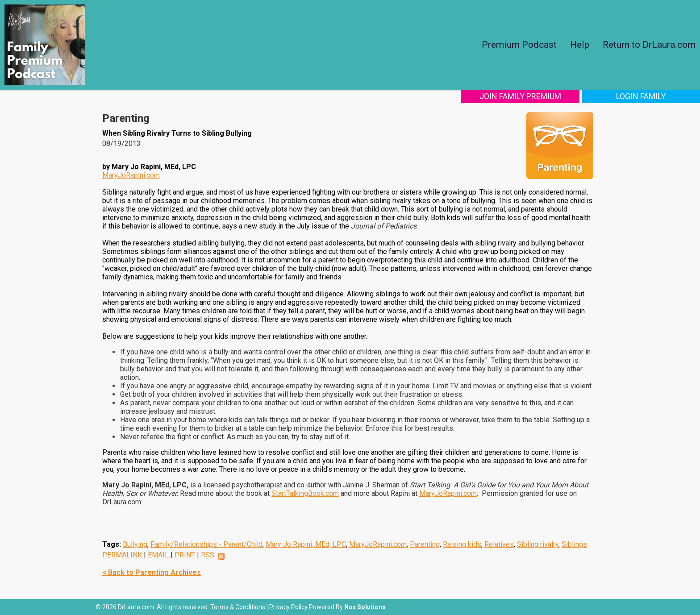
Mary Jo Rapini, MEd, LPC (306, 544)
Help (580, 45)
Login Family (641, 96)
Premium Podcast (519, 45)
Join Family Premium (520, 96)
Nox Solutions (365, 607)
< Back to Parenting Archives (152, 572)
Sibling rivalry (538, 544)
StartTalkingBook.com (305, 493)
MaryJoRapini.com (131, 175)
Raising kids (462, 544)
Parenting (425, 544)
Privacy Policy (288, 607)
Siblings (574, 544)
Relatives (499, 544)
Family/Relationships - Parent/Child (206, 544)
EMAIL (158, 555)
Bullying (135, 544)
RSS (208, 555)
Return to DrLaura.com (649, 45)
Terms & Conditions (238, 607)
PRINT (185, 555)
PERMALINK (122, 555)
